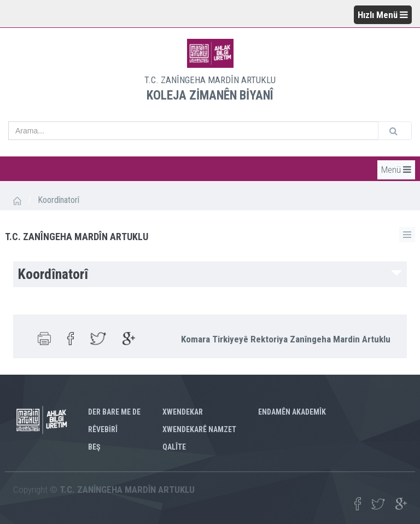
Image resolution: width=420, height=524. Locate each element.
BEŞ (94, 447)
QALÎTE (174, 447)
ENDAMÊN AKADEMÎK (292, 412)
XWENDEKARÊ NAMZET (199, 429)
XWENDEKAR (183, 412)
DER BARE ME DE (114, 412)
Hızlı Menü (383, 15)
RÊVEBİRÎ (103, 429)
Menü (396, 170)
